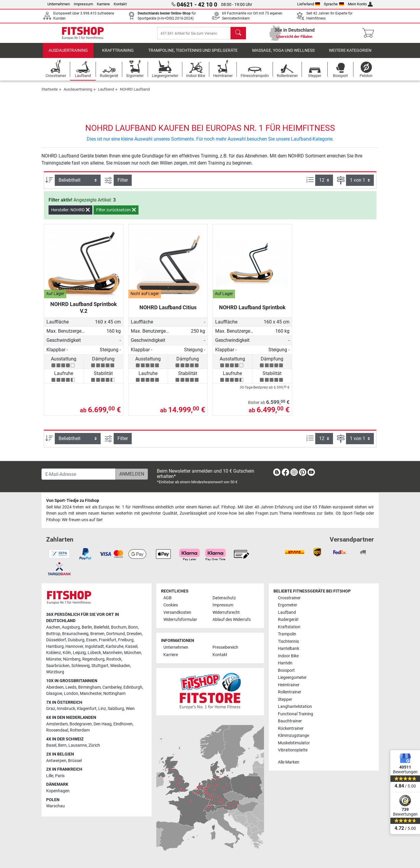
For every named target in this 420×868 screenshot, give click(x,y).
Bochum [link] (119, 627)
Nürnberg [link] (72, 659)
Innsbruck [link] (66, 709)
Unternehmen (59, 4)
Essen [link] (92, 640)
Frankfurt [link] (108, 640)
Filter (123, 184)
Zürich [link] (94, 746)
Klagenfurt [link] (87, 709)
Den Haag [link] (103, 724)
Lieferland (309, 4)
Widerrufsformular (180, 620)
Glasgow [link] (54, 694)
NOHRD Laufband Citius (168, 311)
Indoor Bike (288, 656)
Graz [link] (51, 709)
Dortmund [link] (116, 634)
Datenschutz (224, 598)
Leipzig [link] (79, 653)
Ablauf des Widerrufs (232, 620)
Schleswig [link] (81, 666)
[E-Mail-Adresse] (79, 474)
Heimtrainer (289, 685)
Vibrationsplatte (293, 750)
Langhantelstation (295, 707)
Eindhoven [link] (123, 724)
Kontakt (120, 4)
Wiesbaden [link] (120, 666)
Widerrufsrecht (226, 612)
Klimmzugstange (293, 736)
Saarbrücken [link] (58, 666)
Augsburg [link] (71, 627)
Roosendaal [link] (57, 731)
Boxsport (286, 670)
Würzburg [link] (55, 672)
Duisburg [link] (76, 640)
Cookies (171, 605)
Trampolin (287, 634)
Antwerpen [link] (56, 761)
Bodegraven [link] (81, 724)
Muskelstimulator (294, 743)
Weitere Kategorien (350, 55)
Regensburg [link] (93, 659)
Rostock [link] (114, 659)
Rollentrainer (290, 692)
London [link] (71, 694)
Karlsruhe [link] (115, 646)
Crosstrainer (289, 598)
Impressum (83, 4)
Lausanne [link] (78, 746)
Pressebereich (225, 648)
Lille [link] (50, 776)
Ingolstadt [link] (94, 646)
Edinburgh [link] (133, 687)
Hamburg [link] (55, 646)
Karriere (103, 4)
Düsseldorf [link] (56, 640)
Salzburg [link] (116, 709)
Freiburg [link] (126, 640)
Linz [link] (102, 709)
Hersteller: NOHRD (70, 214)
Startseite (50, 93)
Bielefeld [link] (102, 627)
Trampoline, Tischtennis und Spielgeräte (193, 55)
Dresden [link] (134, 634)
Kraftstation (289, 627)
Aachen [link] (53, 627)
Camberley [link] (112, 687)
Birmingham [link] (89, 687)
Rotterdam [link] (80, 731)
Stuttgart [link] (100, 666)
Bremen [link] (97, 634)
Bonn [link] (133, 627)
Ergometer (288, 605)
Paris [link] (60, 776)
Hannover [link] (74, 646)
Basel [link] (51, 746)
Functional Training (296, 714)
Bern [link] (62, 746)
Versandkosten (177, 612)
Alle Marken (289, 762)
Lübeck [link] (94, 653)
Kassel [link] (131, 646)
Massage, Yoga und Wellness (283, 55)
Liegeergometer (292, 678)
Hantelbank (289, 649)
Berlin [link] (87, 627)
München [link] (133, 653)
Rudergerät (288, 620)
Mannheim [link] (112, 653)
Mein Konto (360, 4)
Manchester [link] (91, 694)
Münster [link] (54, 659)
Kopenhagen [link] (58, 791)
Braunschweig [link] (75, 634)
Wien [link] (130, 709)
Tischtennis (288, 641)
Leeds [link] (71, 687)
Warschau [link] (55, 806)
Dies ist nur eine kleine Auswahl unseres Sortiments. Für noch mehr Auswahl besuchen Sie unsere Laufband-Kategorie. (210, 143)
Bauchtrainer (290, 721)
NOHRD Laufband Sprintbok (252, 311)
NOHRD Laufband (135, 93)
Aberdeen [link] (55, 687)
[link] (277, 474)
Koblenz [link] (54, 653)
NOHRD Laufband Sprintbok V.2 (84, 311)
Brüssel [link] (75, 761)
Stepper (285, 699)
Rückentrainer (291, 728)
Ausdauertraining (68, 55)
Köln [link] (67, 653)
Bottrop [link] (53, 634)
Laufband (106, 93)
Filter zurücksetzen (116, 214)
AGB (168, 598)
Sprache (334, 4)
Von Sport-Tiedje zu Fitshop (73, 501)
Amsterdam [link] (57, 724)
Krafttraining (118, 55)
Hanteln (285, 663)
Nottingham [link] (114, 694)
